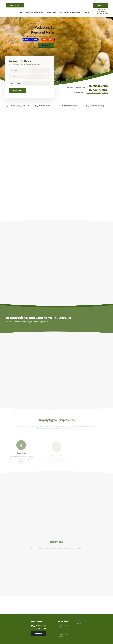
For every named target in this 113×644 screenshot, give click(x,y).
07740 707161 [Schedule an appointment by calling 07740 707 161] (97, 90)
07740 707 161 (102, 14)
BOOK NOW (101, 5)
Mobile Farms (51, 12)
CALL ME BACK (18, 93)
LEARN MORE (46, 46)
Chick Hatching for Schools (34, 12)
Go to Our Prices (15, 5)
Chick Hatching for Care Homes (69, 12)
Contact (85, 12)
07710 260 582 (102, 12)
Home (20, 12)
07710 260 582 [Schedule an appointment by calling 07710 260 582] (98, 86)
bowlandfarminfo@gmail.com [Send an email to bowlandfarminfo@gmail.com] (97, 93)
